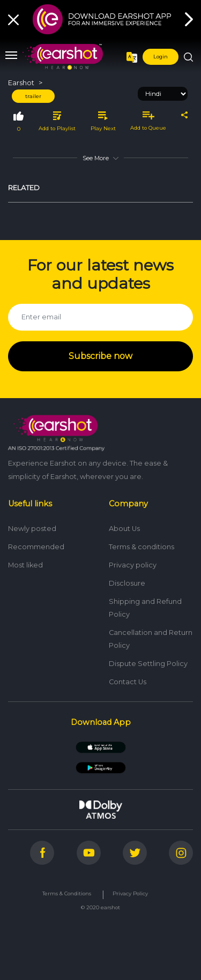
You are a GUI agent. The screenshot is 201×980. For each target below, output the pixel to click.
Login (161, 57)
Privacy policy (133, 565)
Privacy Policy (130, 893)
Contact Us (128, 682)
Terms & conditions (142, 547)
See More (100, 158)
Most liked (25, 565)
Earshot (21, 83)
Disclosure (127, 583)
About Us (124, 529)
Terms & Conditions (67, 893)
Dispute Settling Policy (148, 664)
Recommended (36, 547)
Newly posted (32, 529)
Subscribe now (100, 356)
